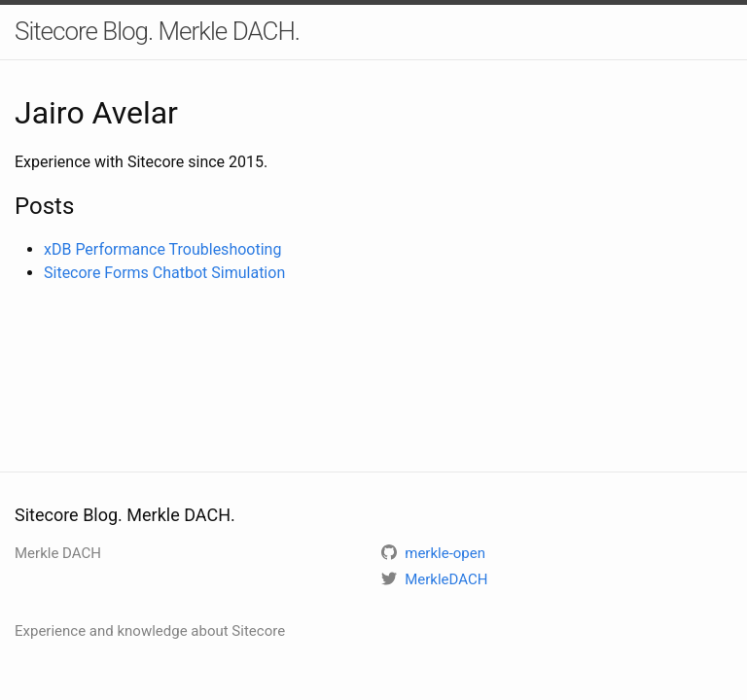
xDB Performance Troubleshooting (162, 249)
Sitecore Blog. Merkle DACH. (157, 31)
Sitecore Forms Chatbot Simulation (164, 273)
